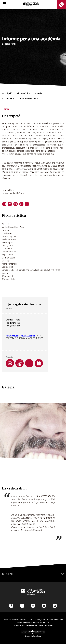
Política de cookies (46, 625)
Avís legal (17, 625)
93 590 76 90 (59, 620)
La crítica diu (8, 99)
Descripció (7, 93)
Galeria (38, 93)
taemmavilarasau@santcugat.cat (37, 622)
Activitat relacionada (29, 99)
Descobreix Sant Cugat (33, 636)
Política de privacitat (30, 625)
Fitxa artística (24, 93)
